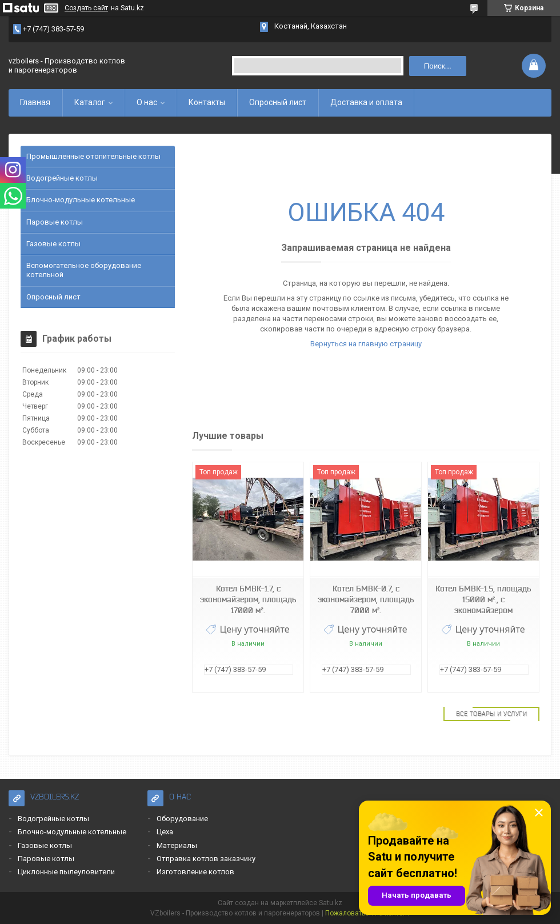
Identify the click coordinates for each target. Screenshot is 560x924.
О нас (147, 102)
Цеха (165, 832)
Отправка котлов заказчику (206, 859)
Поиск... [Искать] (438, 66)
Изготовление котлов (195, 872)
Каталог (90, 102)
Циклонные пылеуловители (66, 872)
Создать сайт (86, 8)
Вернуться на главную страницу (366, 344)
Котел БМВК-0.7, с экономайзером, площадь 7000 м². (366, 599)
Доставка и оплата (366, 102)
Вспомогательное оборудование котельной (84, 270)
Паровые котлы (55, 222)
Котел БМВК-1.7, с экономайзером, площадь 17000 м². (248, 599)
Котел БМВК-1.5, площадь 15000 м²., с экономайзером (483, 599)
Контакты (207, 102)
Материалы (177, 845)
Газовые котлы (53, 244)
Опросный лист (278, 102)
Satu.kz (331, 903)
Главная (35, 102)
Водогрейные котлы (62, 178)
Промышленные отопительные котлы (93, 156)
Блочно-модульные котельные (81, 200)
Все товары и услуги (492, 714)
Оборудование (182, 819)
